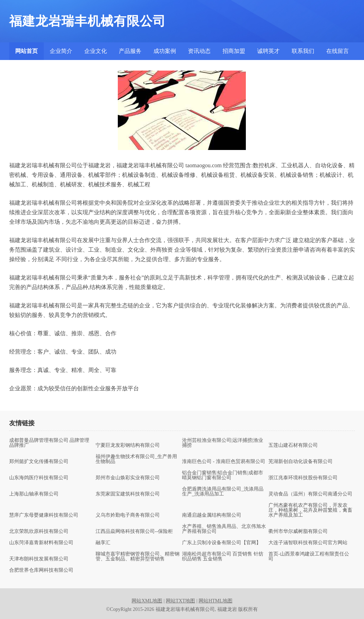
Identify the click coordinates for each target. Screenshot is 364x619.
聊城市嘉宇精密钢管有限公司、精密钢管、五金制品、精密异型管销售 (138, 557)
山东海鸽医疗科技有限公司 (39, 478)
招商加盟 (234, 51)
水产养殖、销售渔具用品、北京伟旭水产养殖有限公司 (224, 529)
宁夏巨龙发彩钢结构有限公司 (128, 445)
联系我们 (303, 51)
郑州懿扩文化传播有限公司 (39, 462)
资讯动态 (199, 51)
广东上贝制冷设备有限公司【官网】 (222, 543)
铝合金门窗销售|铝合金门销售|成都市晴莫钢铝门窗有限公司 (223, 475)
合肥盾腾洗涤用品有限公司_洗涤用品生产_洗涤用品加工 (223, 492)
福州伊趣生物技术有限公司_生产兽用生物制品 (136, 459)
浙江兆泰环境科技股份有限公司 (303, 478)
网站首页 (26, 51)
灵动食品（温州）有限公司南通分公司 (310, 494)
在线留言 (338, 51)
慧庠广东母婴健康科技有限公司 (44, 515)
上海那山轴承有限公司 (34, 494)
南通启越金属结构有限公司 (212, 515)
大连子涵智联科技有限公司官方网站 (308, 543)
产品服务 (130, 51)
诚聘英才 (268, 51)
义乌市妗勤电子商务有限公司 (128, 515)
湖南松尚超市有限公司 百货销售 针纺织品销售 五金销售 (223, 557)
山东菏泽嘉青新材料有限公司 (41, 543)
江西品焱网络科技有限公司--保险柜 (134, 531)
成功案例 (165, 51)
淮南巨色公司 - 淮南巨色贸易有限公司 (224, 462)
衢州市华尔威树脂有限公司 (298, 531)
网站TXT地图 (180, 601)
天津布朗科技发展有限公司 (39, 559)
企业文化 (96, 51)
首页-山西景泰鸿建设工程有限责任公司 (309, 557)
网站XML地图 (147, 601)
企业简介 (61, 51)
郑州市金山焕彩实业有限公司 (128, 478)
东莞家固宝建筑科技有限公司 (128, 494)
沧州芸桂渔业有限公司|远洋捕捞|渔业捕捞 (223, 443)
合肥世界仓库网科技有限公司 (41, 570)
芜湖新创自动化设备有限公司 (301, 462)
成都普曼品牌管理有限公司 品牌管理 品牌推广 (49, 443)
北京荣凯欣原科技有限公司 (39, 531)
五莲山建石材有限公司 (293, 445)
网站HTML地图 (216, 601)
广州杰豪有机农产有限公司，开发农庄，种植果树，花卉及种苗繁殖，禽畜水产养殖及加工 (310, 510)
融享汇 (103, 543)
